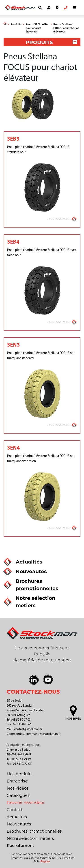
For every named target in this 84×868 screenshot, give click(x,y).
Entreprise (17, 781)
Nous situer (73, 719)
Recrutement (20, 846)
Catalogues (18, 795)
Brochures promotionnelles (34, 831)
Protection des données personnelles (33, 858)
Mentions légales (61, 854)
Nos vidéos (18, 788)
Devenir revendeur (26, 803)
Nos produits (20, 774)
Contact (15, 810)
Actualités (17, 817)
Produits (16, 24)
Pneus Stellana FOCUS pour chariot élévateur (66, 28)
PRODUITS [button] (51, 42)
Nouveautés (19, 824)
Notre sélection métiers (30, 838)
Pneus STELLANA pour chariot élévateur (37, 28)
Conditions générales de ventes (30, 854)
